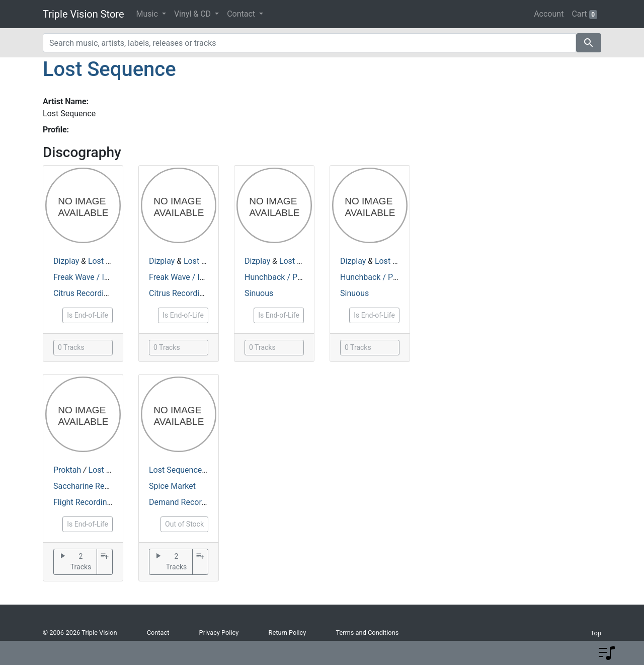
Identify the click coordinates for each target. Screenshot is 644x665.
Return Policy (288, 633)
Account (549, 14)
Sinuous (259, 293)
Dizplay (66, 261)
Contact (158, 633)
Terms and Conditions (367, 633)
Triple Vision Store (84, 14)
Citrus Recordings (85, 293)
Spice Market (172, 486)
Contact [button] (242, 14)
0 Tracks (71, 347)
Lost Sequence (109, 69)
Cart (584, 14)
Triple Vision (99, 633)
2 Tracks (74, 562)
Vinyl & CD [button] (193, 14)
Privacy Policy (219, 633)
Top (596, 633)
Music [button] (148, 14)
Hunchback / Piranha (282, 277)
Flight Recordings (85, 502)
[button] (607, 653)
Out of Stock (184, 524)
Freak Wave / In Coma (93, 277)
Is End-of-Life (88, 315)
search (589, 43)
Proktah (67, 470)
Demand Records (180, 502)
